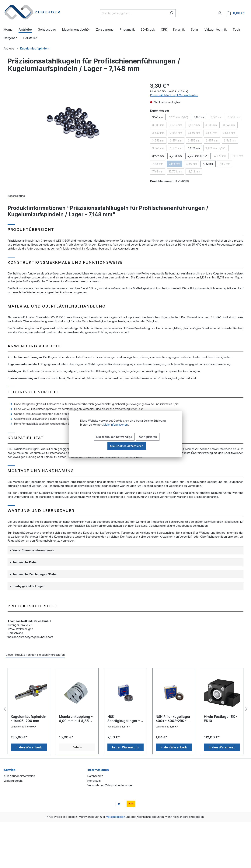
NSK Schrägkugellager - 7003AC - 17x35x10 (124, 719)
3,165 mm (158, 117)
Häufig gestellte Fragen (28, 586)
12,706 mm (175, 171)
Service (10, 770)
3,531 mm (217, 117)
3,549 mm (176, 133)
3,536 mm (176, 125)
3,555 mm (194, 140)
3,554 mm (176, 140)
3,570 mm (176, 148)
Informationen (98, 770)
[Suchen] (171, 13)
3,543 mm (158, 133)
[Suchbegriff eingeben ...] (134, 13)
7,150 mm (191, 164)
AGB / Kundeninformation (19, 776)
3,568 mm (158, 148)
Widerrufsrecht (13, 781)
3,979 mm (158, 156)
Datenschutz (95, 776)
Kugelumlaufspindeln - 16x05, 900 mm (29, 719)
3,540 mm (229, 125)
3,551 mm (211, 133)
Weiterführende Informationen (33, 550)
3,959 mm (194, 148)
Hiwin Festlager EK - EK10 (221, 719)
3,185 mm (200, 117)
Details (77, 747)
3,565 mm (230, 140)
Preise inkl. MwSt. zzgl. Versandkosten (174, 95)
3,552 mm (229, 133)
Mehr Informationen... (116, 424)
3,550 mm (194, 133)
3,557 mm (212, 140)
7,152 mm (208, 164)
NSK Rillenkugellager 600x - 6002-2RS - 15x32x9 (173, 719)
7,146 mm (158, 164)
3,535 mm (158, 125)
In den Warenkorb (29, 747)
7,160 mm (225, 164)
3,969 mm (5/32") (216, 148)
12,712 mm (194, 171)
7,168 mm (158, 171)
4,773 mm (220, 156)
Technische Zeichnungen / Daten (35, 574)
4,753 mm (176, 156)
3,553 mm (158, 140)
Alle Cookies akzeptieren (127, 446)
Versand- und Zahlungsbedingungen (110, 785)
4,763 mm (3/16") (198, 156)
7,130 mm (238, 156)
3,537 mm (194, 125)
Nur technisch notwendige (114, 437)
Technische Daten (25, 562)
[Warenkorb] (236, 13)
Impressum (94, 781)
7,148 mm (174, 164)
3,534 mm (234, 117)
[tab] (16, 196)
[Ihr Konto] (220, 13)
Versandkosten (116, 817)
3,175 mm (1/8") (179, 117)
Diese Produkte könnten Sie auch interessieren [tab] (35, 655)
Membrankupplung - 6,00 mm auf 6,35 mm (76, 719)
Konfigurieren (148, 437)
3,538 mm (211, 125)
